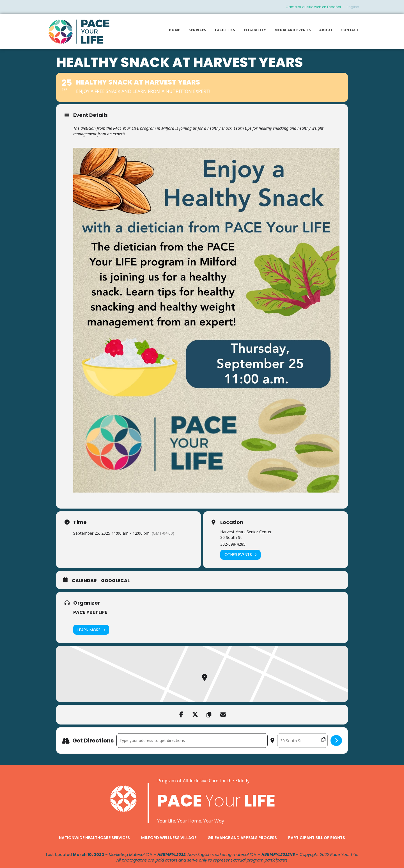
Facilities (225, 30)
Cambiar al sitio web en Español (313, 7)
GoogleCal (115, 581)
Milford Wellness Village (169, 838)
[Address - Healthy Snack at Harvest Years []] (192, 741)
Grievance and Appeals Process (242, 838)
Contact (350, 30)
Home (175, 30)
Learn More (91, 630)
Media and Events (293, 30)
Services (198, 30)
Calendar (84, 581)
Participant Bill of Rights (317, 838)
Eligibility (255, 30)
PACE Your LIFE (90, 612)
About (326, 30)
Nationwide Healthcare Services (94, 838)
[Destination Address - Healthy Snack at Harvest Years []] (302, 741)
